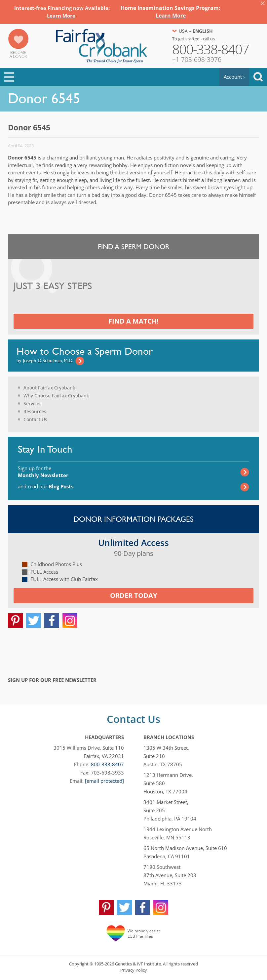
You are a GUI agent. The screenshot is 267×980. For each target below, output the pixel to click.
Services (33, 403)
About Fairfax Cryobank (49, 388)
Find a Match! (133, 321)
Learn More (61, 16)
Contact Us (35, 419)
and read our (46, 486)
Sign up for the (43, 472)
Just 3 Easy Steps (53, 286)
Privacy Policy (134, 970)
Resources (35, 411)
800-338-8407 (107, 764)
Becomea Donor (18, 54)
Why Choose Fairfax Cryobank (56, 396)
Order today (133, 595)
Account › (234, 77)
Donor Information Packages (133, 519)
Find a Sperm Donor (134, 247)
